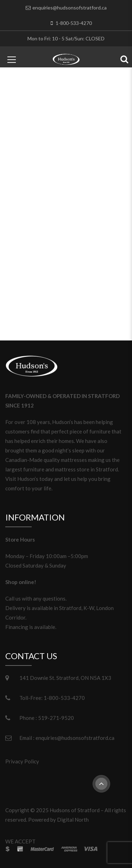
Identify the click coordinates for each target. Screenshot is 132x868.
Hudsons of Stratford (75, 810)
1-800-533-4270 (74, 23)
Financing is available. (31, 627)
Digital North (73, 820)
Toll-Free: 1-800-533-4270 (52, 698)
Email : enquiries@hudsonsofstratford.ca (67, 738)
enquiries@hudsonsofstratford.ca (70, 8)
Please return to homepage (66, 292)
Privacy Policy (22, 761)
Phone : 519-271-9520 (47, 718)
